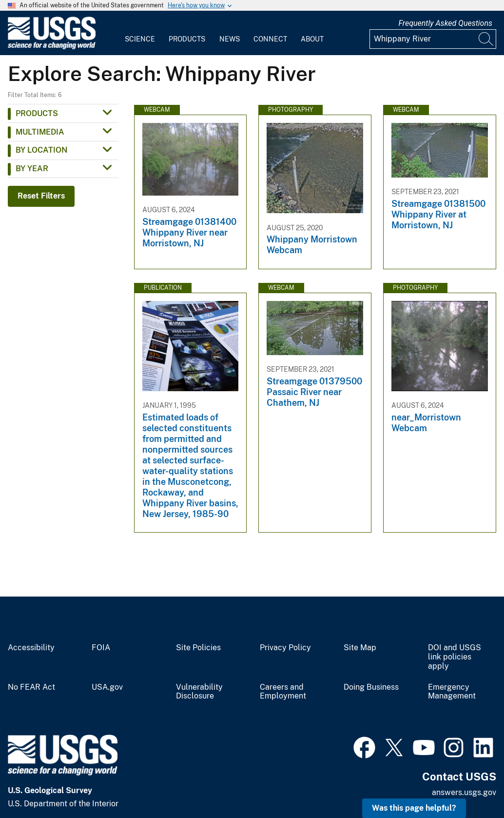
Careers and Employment (283, 692)
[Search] (486, 39)
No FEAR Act (31, 687)
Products (187, 39)
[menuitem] (140, 33)
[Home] (52, 47)
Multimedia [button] (40, 132)
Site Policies (198, 648)
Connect (270, 39)
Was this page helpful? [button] (414, 808)
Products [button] (37, 113)
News (230, 39)
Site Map (360, 648)
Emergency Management (452, 692)
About (312, 39)
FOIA (101, 648)
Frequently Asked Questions (445, 23)
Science (140, 39)
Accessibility (31, 648)
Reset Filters (41, 196)
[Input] (433, 39)
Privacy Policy (285, 648)
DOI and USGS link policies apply (455, 657)
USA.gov (107, 687)
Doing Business (371, 687)
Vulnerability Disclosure (199, 692)
